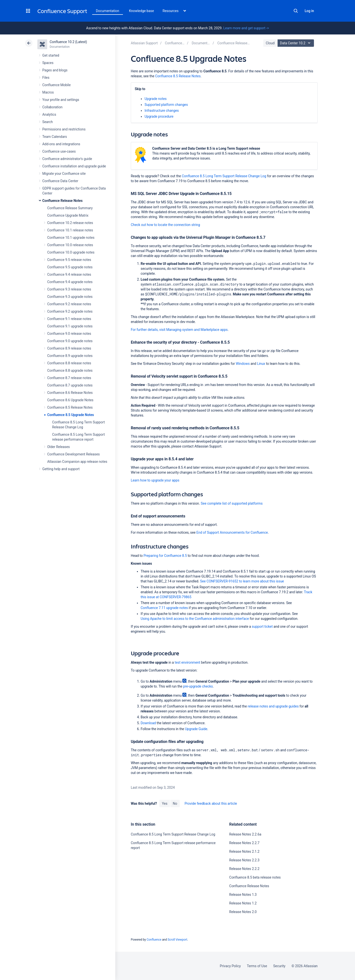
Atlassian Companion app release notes (77, 462)
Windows (243, 364)
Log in (309, 11)
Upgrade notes (156, 99)
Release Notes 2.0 (243, 912)
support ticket (262, 627)
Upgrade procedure (159, 116)
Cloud (270, 43)
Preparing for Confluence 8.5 (165, 556)
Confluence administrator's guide (67, 159)
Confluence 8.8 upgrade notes (70, 370)
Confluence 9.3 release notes (69, 289)
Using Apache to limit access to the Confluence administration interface (195, 619)
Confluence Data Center (60, 181)
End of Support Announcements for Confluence (232, 532)
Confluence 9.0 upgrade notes (70, 341)
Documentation (108, 11)
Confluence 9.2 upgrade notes (70, 311)
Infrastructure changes (162, 111)
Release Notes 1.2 (243, 903)
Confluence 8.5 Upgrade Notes (71, 415)
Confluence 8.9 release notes (69, 348)
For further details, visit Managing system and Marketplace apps (179, 330)
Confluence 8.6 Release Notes (70, 393)
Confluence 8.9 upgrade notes (70, 356)
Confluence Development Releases (74, 454)
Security (279, 966)
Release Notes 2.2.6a (245, 834)
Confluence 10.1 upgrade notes (71, 238)
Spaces (48, 63)
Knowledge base (142, 11)
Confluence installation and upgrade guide (74, 166)
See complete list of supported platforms (232, 503)
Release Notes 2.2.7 (244, 843)
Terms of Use (257, 966)
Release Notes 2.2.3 (244, 860)
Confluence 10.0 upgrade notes (71, 252)
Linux (261, 364)
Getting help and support (61, 469)
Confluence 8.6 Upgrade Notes (70, 400)
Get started (51, 55)
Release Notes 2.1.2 (244, 851)
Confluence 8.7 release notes (69, 378)
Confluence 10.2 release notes (70, 223)
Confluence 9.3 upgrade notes (70, 297)
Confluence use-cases (59, 151)
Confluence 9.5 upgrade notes (70, 267)
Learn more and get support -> (246, 28)
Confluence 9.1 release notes (69, 319)
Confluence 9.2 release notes (69, 304)
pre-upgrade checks (198, 686)
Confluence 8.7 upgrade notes (70, 385)
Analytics (49, 114)
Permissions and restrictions (64, 129)
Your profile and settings (61, 100)
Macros (48, 92)
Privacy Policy (230, 966)
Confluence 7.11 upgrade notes (164, 608)
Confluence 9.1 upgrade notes (70, 326)
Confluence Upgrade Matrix (68, 215)
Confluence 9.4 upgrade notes (70, 282)
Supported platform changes (166, 105)
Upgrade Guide (196, 729)
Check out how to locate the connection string (165, 225)
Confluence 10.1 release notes (70, 230)
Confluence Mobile (56, 85)
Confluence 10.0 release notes (70, 245)
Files (46, 78)
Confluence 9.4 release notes (69, 274)
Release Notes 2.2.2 (244, 869)
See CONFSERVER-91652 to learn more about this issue (242, 581)
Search (296, 11)
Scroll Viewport (177, 940)
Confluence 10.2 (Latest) (68, 42)
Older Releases (59, 447)
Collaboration (52, 107)
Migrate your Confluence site (64, 174)
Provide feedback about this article (211, 803)
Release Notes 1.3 (243, 895)
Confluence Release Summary (70, 208)
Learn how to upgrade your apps (155, 480)
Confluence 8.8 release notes (69, 363)
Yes (164, 803)
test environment (188, 662)
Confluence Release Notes (62, 201)
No (175, 803)
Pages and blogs (55, 70)
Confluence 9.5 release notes (69, 260)
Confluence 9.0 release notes (69, 334)
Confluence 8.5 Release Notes (70, 407)
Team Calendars (55, 137)
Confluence (154, 940)
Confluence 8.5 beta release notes (255, 877)
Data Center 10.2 (296, 43)
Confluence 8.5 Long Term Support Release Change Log (224, 176)
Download (148, 723)
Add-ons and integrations (61, 144)
